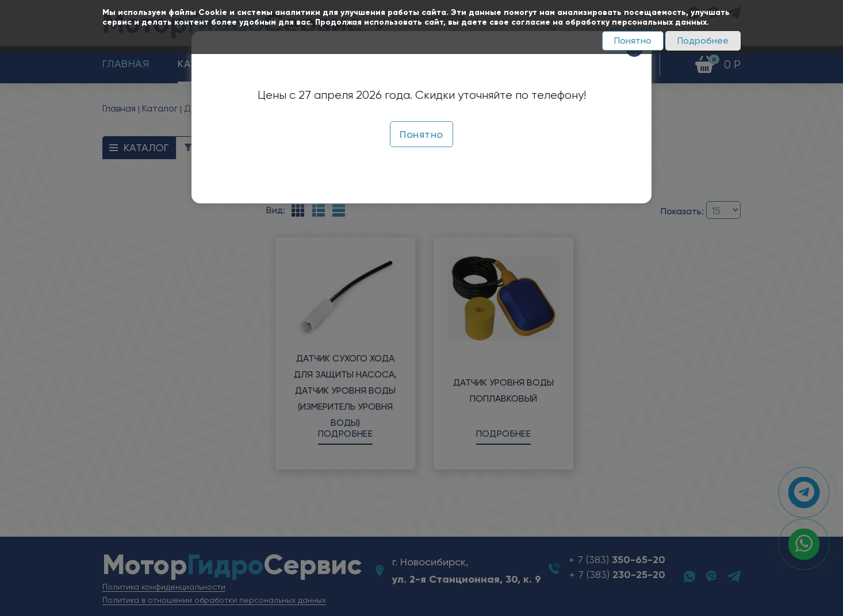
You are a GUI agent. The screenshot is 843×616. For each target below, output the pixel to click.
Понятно (633, 41)
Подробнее (703, 41)
